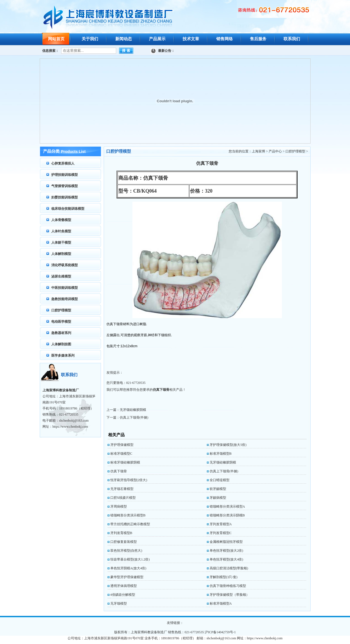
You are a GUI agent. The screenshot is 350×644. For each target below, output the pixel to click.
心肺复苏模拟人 (63, 163)
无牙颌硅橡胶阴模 (133, 410)
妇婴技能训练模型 (65, 197)
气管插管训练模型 (65, 186)
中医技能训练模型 (65, 288)
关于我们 (90, 39)
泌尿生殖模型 (61, 276)
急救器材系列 (61, 333)
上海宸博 (258, 151)
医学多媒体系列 (63, 355)
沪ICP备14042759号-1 (220, 632)
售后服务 (258, 39)
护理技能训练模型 (65, 175)
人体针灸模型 (61, 231)
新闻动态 (124, 39)
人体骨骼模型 (61, 220)
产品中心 (275, 151)
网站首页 (56, 39)
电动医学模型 (61, 322)
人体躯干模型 (61, 242)
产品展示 (157, 39)
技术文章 (191, 39)
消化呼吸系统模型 (65, 265)
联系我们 (292, 39)
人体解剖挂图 (61, 344)
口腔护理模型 (61, 310)
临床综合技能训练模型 (68, 209)
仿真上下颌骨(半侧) (134, 417)
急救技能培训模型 (65, 299)
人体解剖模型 (61, 254)
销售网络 (225, 39)
